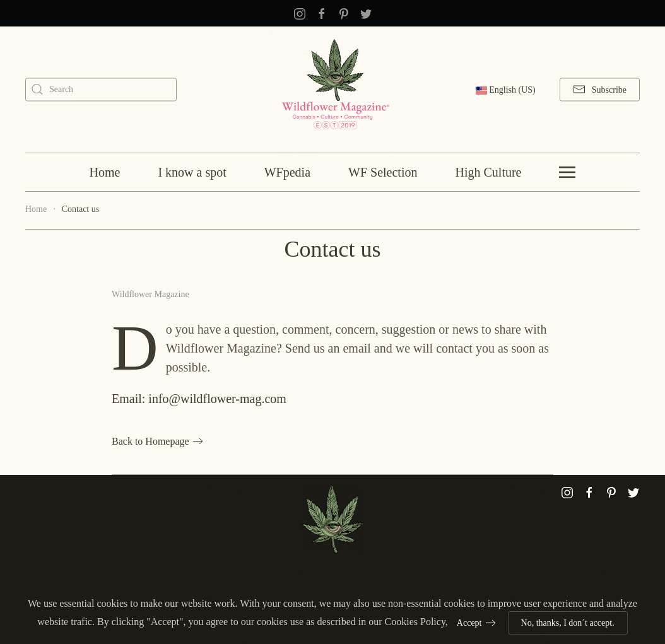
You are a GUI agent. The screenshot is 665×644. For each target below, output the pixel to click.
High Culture (488, 172)
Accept (469, 623)
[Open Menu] (567, 172)
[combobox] (101, 89)
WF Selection (383, 172)
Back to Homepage (150, 441)
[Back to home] (332, 90)
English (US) (506, 90)
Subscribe (600, 90)
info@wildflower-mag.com (217, 399)
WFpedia (287, 172)
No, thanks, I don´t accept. (568, 623)
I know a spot (192, 172)
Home (105, 172)
